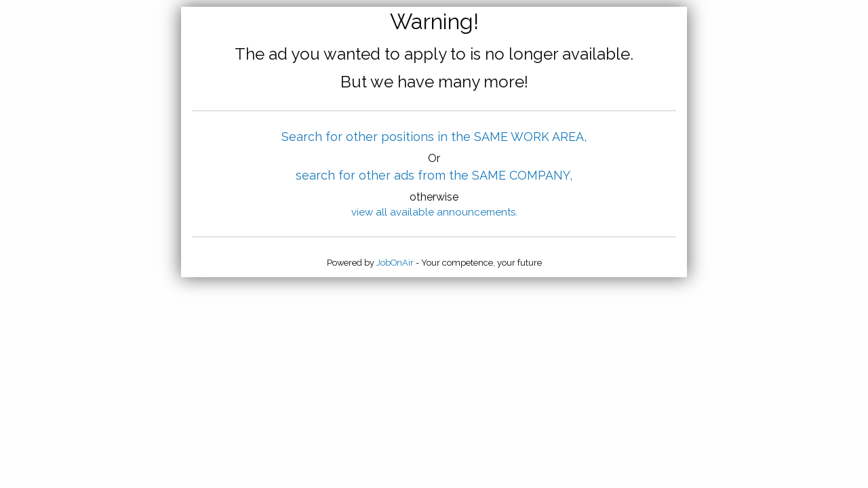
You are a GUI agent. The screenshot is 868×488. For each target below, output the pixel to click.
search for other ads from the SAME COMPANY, (434, 175)
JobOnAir (395, 263)
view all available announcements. (434, 212)
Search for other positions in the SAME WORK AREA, (434, 137)
